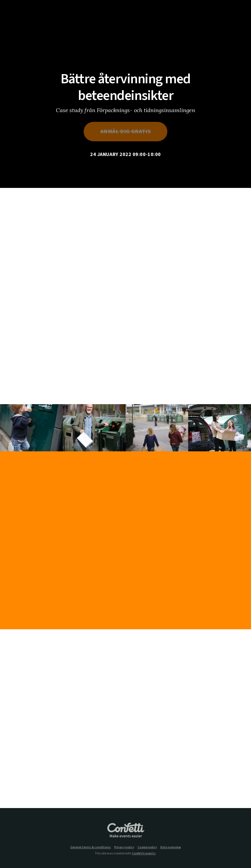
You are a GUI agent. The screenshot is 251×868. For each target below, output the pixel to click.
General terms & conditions (91, 847)
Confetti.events (144, 853)
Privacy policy (124, 847)
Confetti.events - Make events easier (126, 831)
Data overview (171, 847)
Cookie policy (147, 847)
